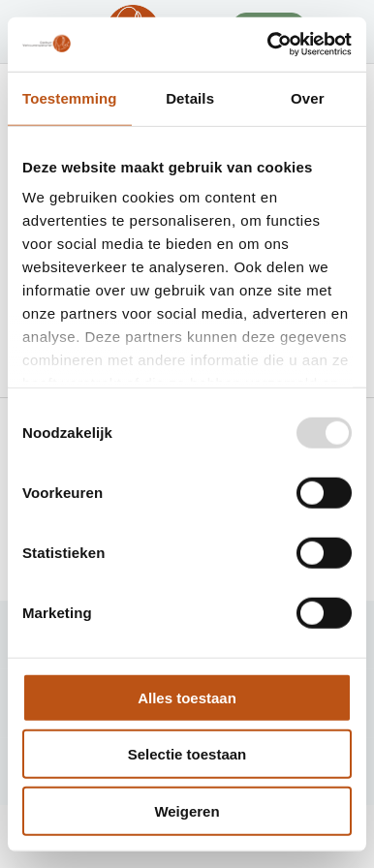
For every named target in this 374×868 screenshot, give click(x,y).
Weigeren (187, 810)
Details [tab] (190, 97)
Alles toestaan (187, 697)
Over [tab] (308, 97)
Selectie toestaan (187, 754)
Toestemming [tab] (70, 97)
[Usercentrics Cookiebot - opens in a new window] (268, 45)
